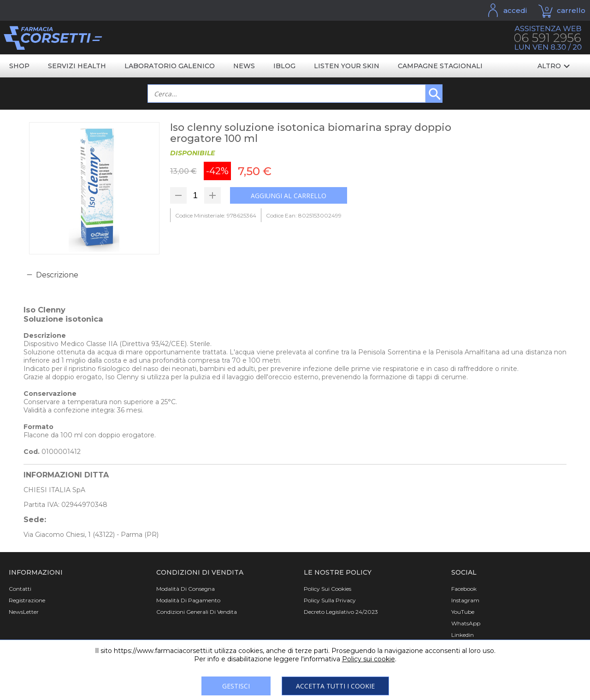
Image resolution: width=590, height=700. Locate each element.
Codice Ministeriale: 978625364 (216, 215)
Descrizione (57, 275)
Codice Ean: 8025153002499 (304, 215)
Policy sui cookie (369, 659)
